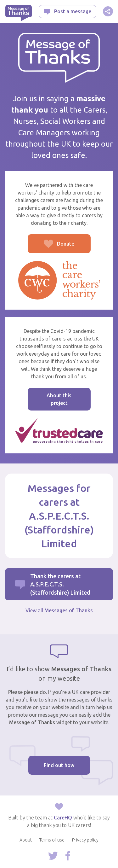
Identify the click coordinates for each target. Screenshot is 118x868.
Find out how (59, 765)
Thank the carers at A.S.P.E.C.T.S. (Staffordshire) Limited (60, 584)
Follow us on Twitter (53, 856)
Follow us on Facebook (68, 856)
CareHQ (63, 818)
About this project (59, 399)
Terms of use (52, 840)
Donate (51, 247)
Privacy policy (85, 840)
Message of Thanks (18, 13)
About (26, 840)
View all (59, 610)
